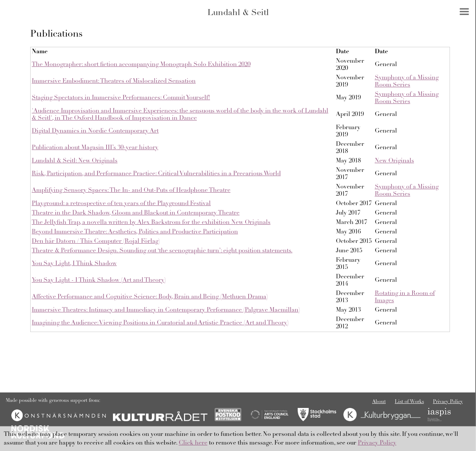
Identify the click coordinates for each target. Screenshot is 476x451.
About (379, 402)
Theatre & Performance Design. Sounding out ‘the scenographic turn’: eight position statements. (162, 251)
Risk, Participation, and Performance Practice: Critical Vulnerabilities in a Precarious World (156, 174)
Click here (193, 443)
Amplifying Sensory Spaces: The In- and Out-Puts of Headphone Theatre (131, 190)
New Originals (394, 161)
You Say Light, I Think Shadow (74, 264)
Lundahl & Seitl (238, 13)
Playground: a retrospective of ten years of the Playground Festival (121, 204)
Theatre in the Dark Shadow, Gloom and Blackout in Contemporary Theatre (136, 213)
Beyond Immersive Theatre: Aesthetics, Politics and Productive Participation (135, 232)
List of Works (409, 402)
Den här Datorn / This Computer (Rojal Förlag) (96, 241)
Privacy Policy (448, 402)
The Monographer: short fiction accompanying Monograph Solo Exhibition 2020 (141, 65)
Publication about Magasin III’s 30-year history (95, 148)
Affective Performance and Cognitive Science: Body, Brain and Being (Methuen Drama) (150, 297)
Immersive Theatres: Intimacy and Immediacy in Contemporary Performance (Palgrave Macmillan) (166, 310)
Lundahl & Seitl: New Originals (75, 161)
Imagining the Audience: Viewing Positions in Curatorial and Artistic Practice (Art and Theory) (160, 323)
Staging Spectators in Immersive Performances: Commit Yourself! (121, 98)
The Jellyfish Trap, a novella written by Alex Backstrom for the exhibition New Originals (151, 222)
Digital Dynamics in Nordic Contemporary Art (95, 131)
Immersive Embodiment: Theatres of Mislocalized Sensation (114, 81)
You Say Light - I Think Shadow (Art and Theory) (99, 280)
